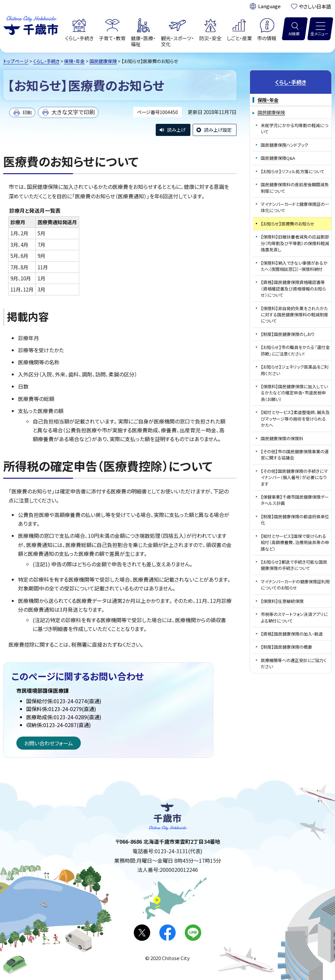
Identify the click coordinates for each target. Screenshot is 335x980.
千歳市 (31, 25)
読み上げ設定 (218, 130)
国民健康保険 (103, 61)
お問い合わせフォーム (49, 743)
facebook (167, 933)
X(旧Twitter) (142, 933)
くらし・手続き (46, 61)
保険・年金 (74, 61)
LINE (193, 933)
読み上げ (176, 130)
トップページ (16, 61)
